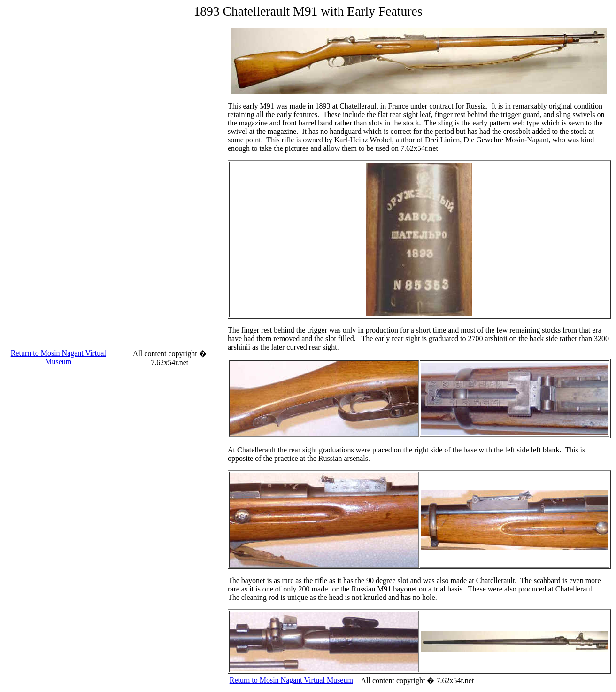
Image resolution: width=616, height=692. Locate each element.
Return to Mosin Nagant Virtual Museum (58, 357)
